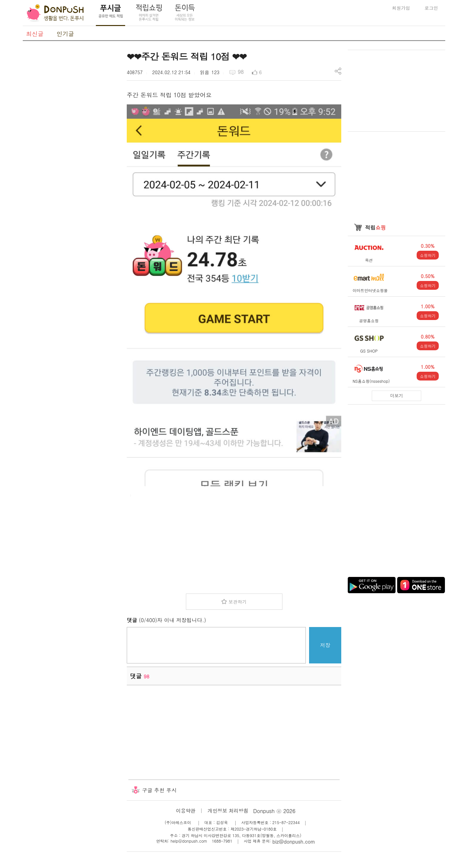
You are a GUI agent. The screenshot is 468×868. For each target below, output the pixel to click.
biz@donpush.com (294, 841)
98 (241, 72)
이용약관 (186, 811)
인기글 (65, 34)
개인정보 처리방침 (228, 811)
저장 (325, 645)
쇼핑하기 (428, 255)
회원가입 (401, 8)
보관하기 (238, 602)
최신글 (35, 34)
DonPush (55, 13)
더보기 (397, 396)
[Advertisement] (71, 147)
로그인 (431, 8)
